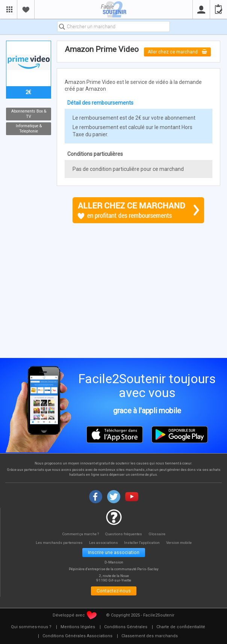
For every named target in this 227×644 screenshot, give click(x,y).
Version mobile (182, 543)
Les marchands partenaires (57, 543)
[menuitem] (31, 629)
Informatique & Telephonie (28, 129)
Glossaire (158, 534)
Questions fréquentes (125, 534)
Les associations (103, 543)
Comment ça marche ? (80, 534)
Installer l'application (144, 543)
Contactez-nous (114, 592)
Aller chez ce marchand (178, 52)
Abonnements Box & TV (28, 114)
